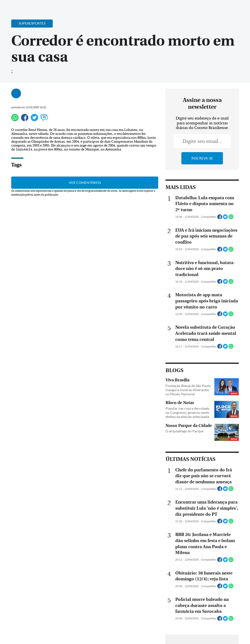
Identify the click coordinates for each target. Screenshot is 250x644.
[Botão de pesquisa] (27, 6)
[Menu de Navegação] (13, 6)
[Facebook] (215, 8)
